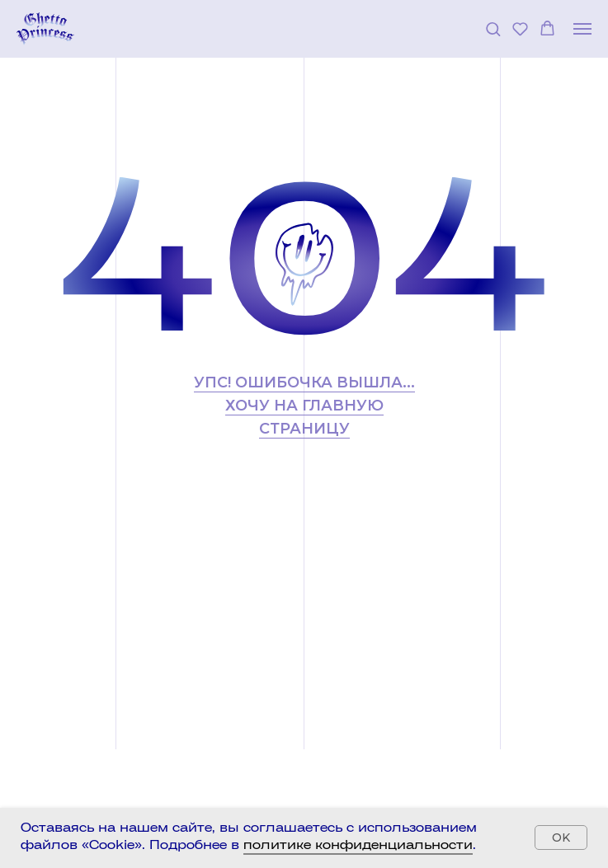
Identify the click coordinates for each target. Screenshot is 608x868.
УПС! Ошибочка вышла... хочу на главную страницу (304, 406)
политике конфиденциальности (358, 846)
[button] (493, 28)
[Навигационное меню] (582, 29)
